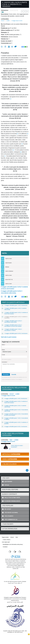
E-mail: (3, 355)
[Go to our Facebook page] (10, 552)
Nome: (4, 345)
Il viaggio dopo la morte (17, 21)
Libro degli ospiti (6, 542)
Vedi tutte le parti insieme (9, 337)
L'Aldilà (16, 440)
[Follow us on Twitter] (15, 552)
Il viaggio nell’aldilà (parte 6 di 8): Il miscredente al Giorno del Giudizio (12, 326)
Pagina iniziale (5, 537)
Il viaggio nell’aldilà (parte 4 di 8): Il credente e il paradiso (15, 317)
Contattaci (5, 547)
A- (22, 11)
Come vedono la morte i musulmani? (17, 446)
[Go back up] (27, 470)
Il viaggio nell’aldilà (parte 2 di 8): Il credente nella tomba (14, 309)
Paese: (3, 350)
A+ (27, 11)
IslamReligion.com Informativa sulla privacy (13, 544)
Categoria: (5, 19)
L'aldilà (8, 21)
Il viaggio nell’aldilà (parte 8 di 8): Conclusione (15, 333)
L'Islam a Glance (7, 540)
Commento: (5, 362)
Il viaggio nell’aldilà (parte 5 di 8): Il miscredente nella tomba (12, 292)
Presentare (6, 374)
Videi (11, 440)
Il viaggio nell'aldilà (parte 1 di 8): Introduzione (15, 305)
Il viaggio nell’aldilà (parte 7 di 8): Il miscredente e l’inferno (12, 330)
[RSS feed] (20, 552)
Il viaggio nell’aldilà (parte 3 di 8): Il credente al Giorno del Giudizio (14, 288)
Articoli (3, 21)
